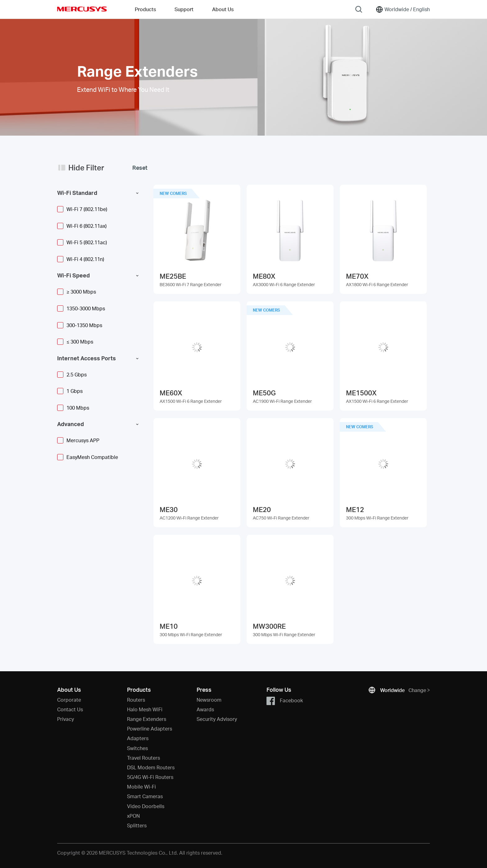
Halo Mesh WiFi (145, 709)
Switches (137, 748)
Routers (136, 700)
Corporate (69, 700)
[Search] (359, 9)
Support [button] (184, 9)
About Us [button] (223, 9)
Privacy (66, 719)
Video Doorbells (146, 806)
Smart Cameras (145, 796)
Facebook (285, 701)
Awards (205, 709)
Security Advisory (217, 719)
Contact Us (70, 709)
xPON (133, 816)
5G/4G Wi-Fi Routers (150, 777)
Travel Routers (143, 758)
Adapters (138, 738)
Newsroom (209, 700)
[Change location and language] (403, 9)
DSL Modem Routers (151, 767)
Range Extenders (147, 719)
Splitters (137, 825)
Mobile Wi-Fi (141, 787)
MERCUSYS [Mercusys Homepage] (82, 9)
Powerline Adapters (150, 729)
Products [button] (145, 9)
